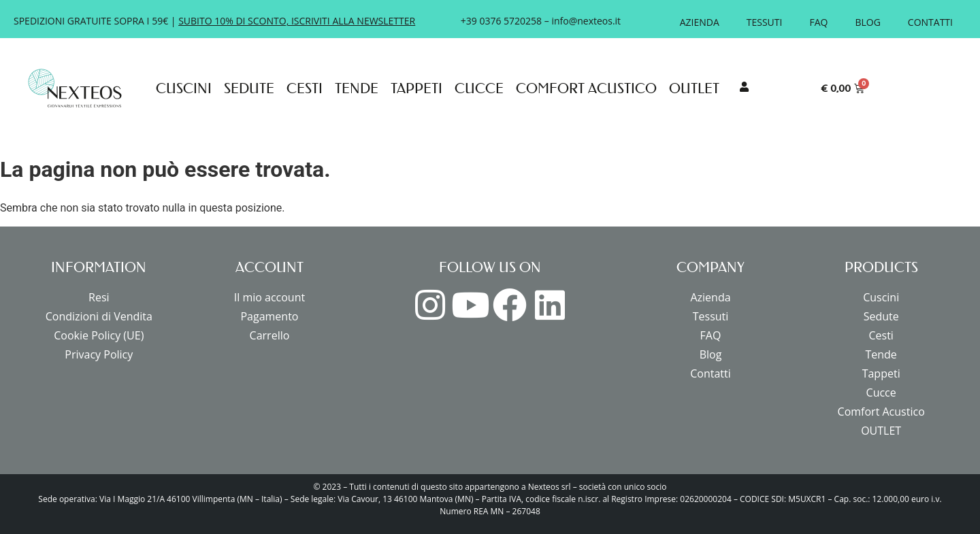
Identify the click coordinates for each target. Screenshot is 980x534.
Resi (99, 297)
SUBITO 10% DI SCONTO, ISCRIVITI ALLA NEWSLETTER (297, 21)
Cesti (305, 88)
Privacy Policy (99, 354)
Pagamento (269, 316)
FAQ (818, 22)
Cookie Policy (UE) (99, 335)
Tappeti (416, 88)
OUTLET (694, 88)
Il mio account (269, 297)
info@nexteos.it (586, 21)
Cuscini (184, 88)
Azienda (700, 22)
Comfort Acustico (586, 88)
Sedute (249, 88)
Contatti (930, 22)
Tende (357, 88)
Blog (867, 22)
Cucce (479, 88)
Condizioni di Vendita (99, 316)
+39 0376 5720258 (501, 21)
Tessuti (765, 22)
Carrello (270, 335)
